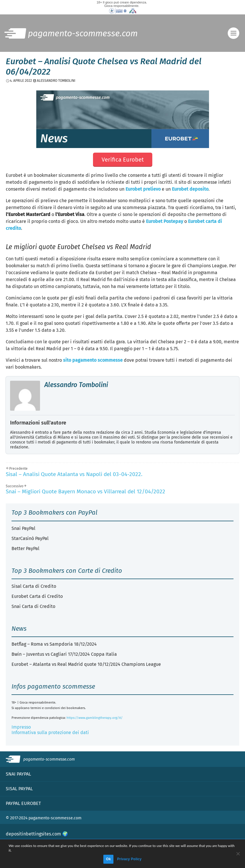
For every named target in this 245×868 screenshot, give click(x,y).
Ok (108, 859)
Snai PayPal (23, 528)
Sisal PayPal (19, 789)
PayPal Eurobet (23, 803)
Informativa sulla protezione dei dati (50, 733)
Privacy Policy (129, 859)
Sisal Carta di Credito (34, 586)
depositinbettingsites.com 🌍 (37, 834)
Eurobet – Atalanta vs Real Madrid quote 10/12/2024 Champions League (86, 664)
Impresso (21, 727)
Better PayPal (25, 548)
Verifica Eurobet (123, 160)
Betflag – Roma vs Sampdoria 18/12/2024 (54, 644)
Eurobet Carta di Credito (37, 596)
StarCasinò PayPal (30, 538)
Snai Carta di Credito (33, 606)
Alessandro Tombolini (76, 385)
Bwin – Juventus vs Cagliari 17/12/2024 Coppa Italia (64, 654)
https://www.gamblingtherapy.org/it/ (95, 718)
